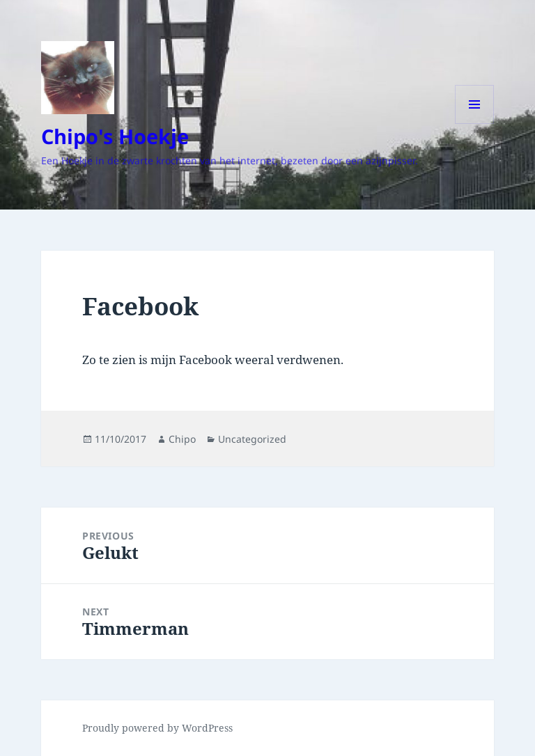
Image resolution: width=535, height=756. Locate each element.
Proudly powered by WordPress (157, 728)
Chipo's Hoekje (115, 136)
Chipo (182, 439)
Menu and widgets (475, 124)
